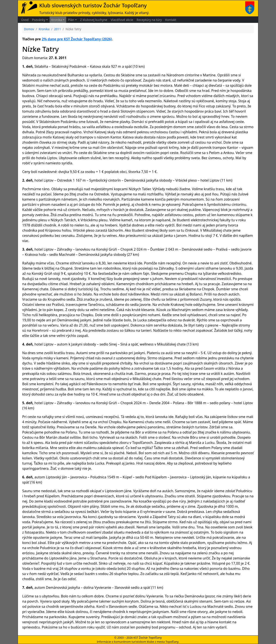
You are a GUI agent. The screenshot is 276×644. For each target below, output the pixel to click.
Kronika (57, 20)
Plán (71, 20)
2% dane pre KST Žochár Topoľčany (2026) (77, 39)
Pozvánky (39, 20)
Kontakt (171, 20)
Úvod (25, 20)
